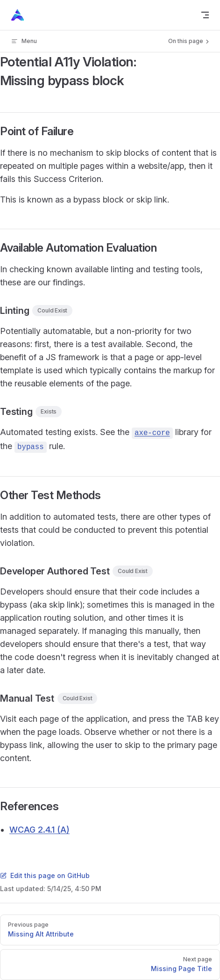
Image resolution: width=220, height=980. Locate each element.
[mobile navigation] (205, 15)
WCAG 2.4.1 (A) (39, 830)
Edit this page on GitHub (45, 875)
